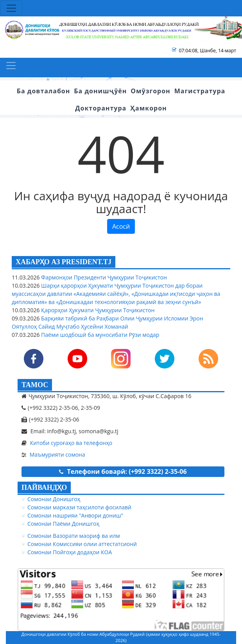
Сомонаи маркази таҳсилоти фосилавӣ (79, 507)
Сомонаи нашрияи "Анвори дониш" (75, 515)
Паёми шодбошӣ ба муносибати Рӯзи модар (99, 335)
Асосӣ (121, 226)
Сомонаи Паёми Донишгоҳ (63, 524)
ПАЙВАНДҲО (44, 487)
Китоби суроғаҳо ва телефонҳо (71, 443)
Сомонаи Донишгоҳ (54, 499)
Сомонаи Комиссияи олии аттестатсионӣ (82, 544)
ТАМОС (35, 385)
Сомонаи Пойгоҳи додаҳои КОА (70, 552)
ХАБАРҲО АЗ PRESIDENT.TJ (64, 262)
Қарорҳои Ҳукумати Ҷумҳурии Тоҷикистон (97, 310)
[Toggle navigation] (11, 8)
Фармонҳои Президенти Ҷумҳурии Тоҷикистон (103, 277)
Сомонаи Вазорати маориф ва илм (74, 536)
